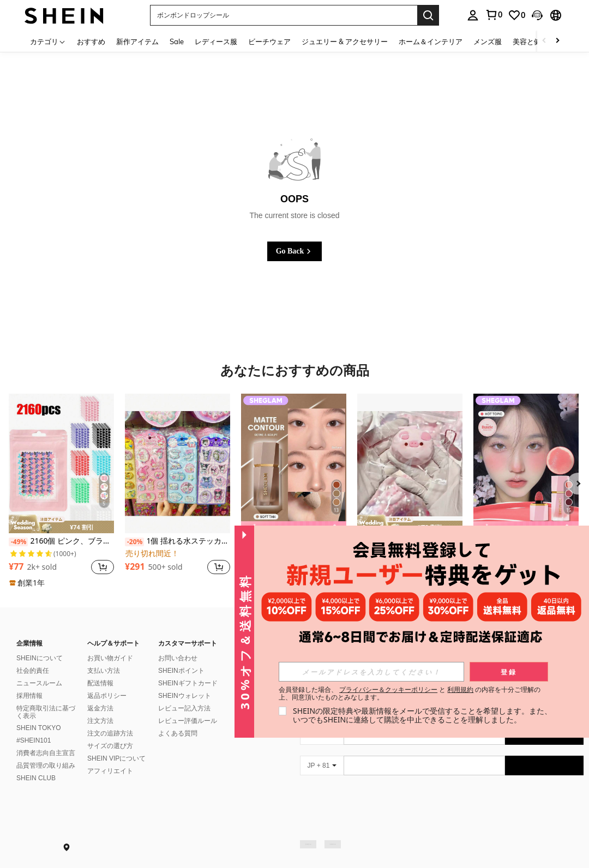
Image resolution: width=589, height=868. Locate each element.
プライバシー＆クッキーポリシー (388, 689)
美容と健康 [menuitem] (530, 41)
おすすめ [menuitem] (91, 41)
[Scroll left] (544, 41)
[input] (371, 672)
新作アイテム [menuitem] (137, 41)
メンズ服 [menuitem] (488, 41)
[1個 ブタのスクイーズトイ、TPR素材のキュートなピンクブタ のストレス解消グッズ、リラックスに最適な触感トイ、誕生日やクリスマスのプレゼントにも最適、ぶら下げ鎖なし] (410, 464)
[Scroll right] (557, 41)
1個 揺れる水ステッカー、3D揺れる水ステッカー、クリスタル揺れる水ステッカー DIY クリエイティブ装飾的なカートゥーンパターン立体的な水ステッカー (178, 541)
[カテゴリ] (48, 41)
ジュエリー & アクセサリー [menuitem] (345, 41)
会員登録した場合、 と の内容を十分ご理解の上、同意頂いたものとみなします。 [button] (410, 694)
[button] (284, 15)
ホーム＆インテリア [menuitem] (431, 41)
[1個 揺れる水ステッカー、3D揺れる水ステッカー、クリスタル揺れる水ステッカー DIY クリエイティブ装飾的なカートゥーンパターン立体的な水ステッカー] (178, 464)
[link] (494, 15)
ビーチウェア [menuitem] (269, 41)
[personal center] (473, 15)
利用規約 (460, 689)
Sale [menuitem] (177, 41)
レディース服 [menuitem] (216, 41)
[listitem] (61, 491)
